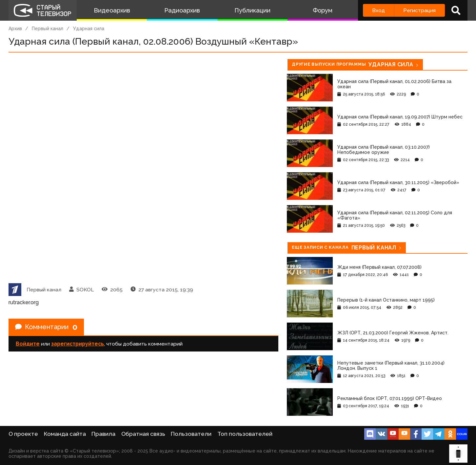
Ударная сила (89, 29)
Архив (15, 29)
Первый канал (48, 29)
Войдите (28, 344)
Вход (378, 10)
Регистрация (419, 10)
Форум (323, 10)
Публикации (252, 10)
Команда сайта (65, 434)
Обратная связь (143, 434)
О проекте (23, 434)
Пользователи (191, 434)
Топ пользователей (245, 434)
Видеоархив (112, 10)
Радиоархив (182, 10)
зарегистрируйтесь (78, 344)
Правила (103, 434)
